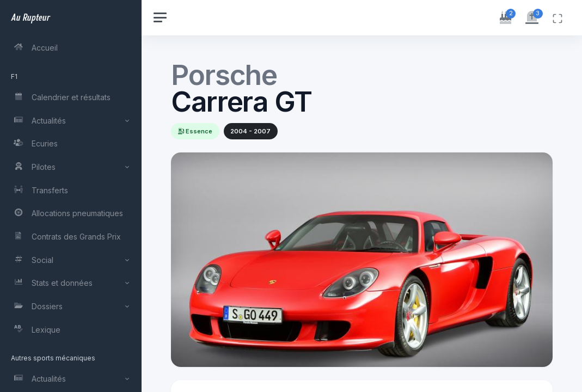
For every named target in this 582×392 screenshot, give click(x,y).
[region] (72, 196)
